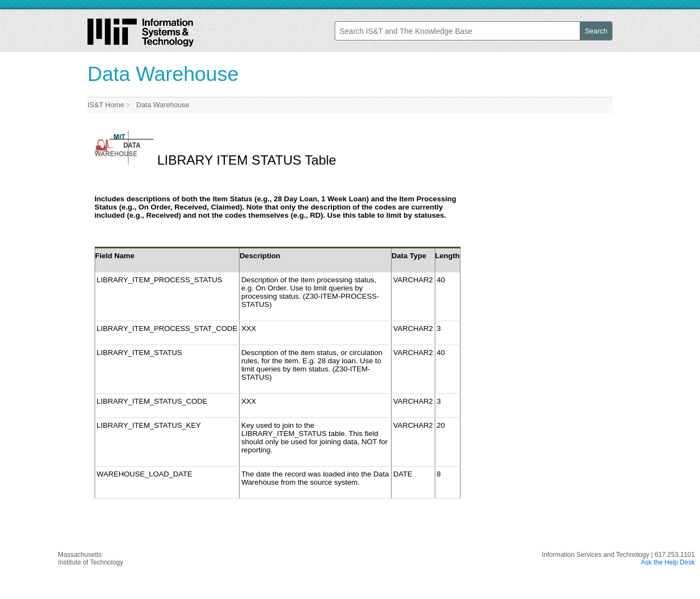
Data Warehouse (161, 105)
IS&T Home (106, 105)
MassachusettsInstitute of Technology (91, 559)
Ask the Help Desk (668, 562)
